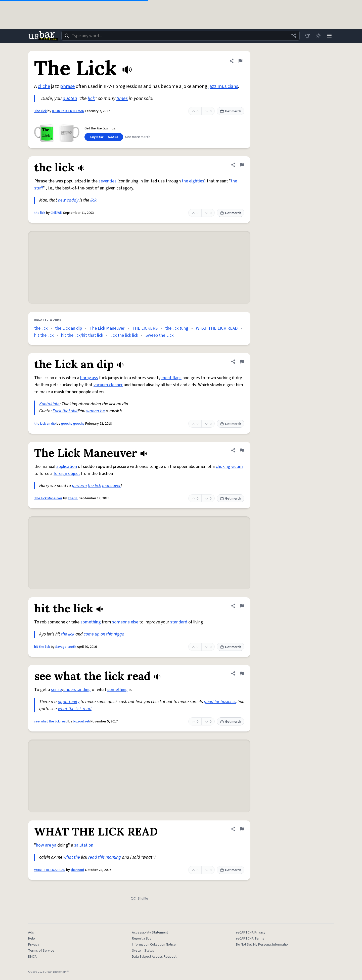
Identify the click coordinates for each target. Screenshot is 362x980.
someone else (125, 622)
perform (79, 486)
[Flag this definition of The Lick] (240, 61)
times (122, 99)
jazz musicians (223, 86)
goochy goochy (73, 424)
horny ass (89, 378)
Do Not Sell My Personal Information (263, 945)
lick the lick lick (124, 335)
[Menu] (329, 36)
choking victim (229, 467)
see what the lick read (51, 721)
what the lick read (75, 709)
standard (179, 622)
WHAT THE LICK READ (217, 328)
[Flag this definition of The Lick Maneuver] (242, 450)
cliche (44, 86)
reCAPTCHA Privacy (251, 933)
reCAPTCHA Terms (250, 939)
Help (32, 939)
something (91, 622)
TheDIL (73, 498)
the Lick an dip (69, 328)
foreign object (67, 474)
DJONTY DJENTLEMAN (68, 111)
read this (96, 857)
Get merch (231, 111)
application (67, 467)
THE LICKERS (145, 328)
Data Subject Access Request (154, 957)
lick (91, 99)
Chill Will (56, 213)
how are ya (46, 845)
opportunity (69, 702)
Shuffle (139, 899)
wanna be (96, 411)
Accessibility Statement (150, 933)
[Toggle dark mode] (318, 36)
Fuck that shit (65, 411)
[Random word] (294, 36)
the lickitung (177, 328)
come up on (94, 634)
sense (56, 690)
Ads (31, 933)
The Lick (40, 111)
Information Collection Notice (154, 945)
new (62, 200)
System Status (143, 951)
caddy (73, 200)
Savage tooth (66, 647)
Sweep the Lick (160, 335)
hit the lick (44, 335)
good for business (220, 702)
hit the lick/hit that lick (82, 335)
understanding (77, 690)
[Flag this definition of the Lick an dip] (242, 362)
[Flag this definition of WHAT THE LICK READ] (242, 829)
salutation (84, 845)
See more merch (138, 137)
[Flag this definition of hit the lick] (242, 606)
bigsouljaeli (81, 721)
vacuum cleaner (108, 385)
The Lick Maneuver (107, 328)
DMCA (32, 957)
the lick (40, 213)
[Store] (307, 36)
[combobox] (180, 36)
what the (72, 857)
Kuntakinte (49, 404)
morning (113, 857)
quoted (70, 99)
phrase (67, 86)
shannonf (77, 870)
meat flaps (171, 378)
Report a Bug (142, 939)
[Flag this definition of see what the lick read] (242, 673)
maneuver (111, 486)
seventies (107, 181)
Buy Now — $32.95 (104, 137)
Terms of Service (41, 951)
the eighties (193, 181)
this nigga (115, 634)
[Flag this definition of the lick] (242, 165)
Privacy (34, 945)
